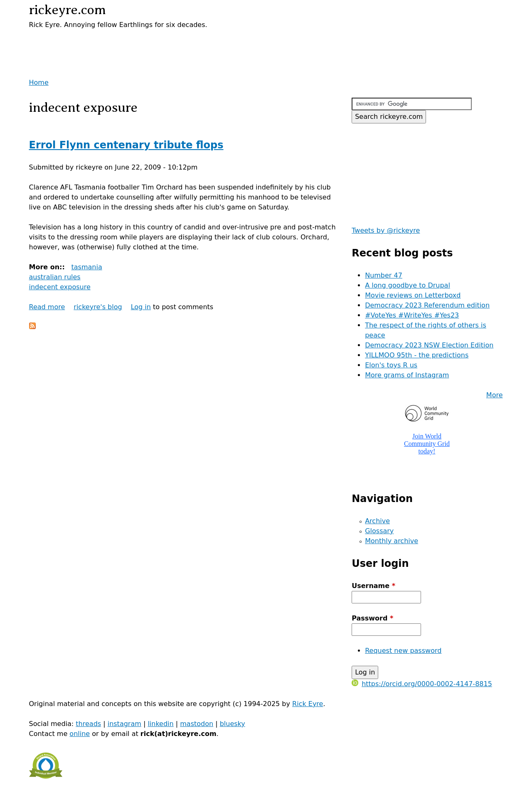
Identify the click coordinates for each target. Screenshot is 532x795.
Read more (47, 307)
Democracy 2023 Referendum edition (427, 305)
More (495, 395)
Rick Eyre (308, 704)
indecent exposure (60, 287)
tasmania (86, 267)
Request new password (403, 651)
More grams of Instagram (407, 375)
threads (88, 724)
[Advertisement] (126, 42)
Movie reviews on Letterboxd (413, 295)
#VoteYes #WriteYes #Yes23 (412, 315)
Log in (141, 307)
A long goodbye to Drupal (408, 285)
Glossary (379, 531)
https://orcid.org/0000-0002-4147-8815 (422, 684)
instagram (124, 724)
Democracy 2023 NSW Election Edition (429, 345)
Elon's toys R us (391, 365)
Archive (377, 521)
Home (39, 82)
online (80, 734)
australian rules (55, 277)
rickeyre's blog (98, 307)
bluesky (233, 724)
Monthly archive (392, 541)
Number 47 (384, 275)
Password (372, 618)
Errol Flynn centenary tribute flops (126, 145)
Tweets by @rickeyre (386, 230)
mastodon (197, 724)
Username (373, 586)
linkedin (160, 724)
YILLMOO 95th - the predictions (417, 355)
